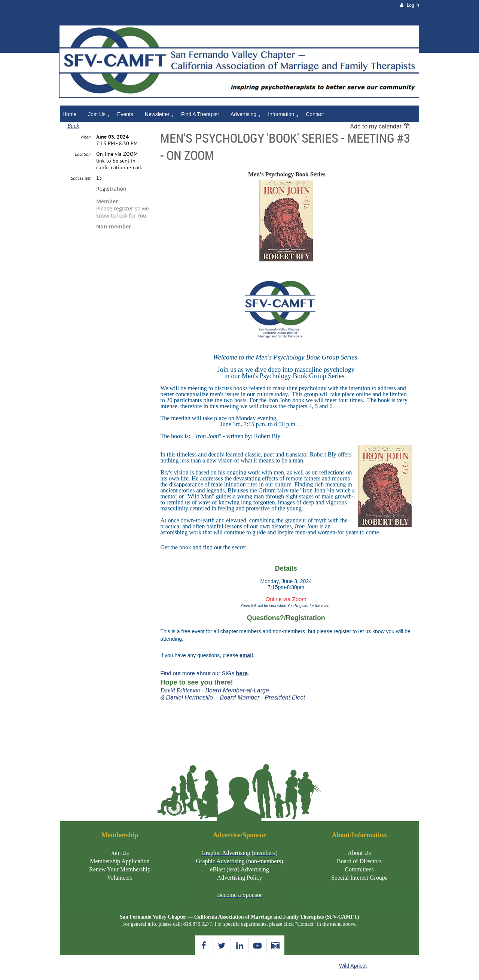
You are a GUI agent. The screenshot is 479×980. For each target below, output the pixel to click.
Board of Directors (359, 861)
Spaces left (81, 178)
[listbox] (381, 126)
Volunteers (120, 878)
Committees (359, 869)
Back (73, 125)
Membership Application (120, 861)
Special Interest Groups (359, 878)
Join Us (120, 853)
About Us (359, 853)
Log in (413, 5)
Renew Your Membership (120, 869)
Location (83, 154)
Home (67, 21)
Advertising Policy (239, 878)
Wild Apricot (353, 966)
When (86, 137)
